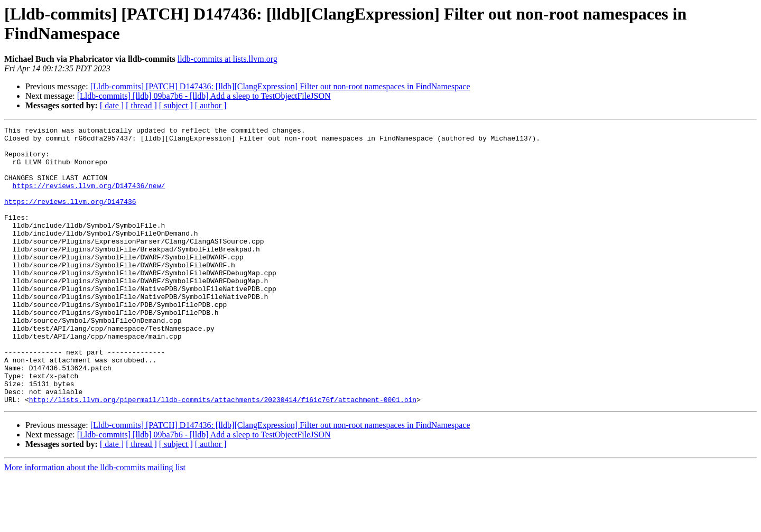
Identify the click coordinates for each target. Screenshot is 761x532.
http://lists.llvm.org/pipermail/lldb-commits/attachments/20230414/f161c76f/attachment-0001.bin (223, 455)
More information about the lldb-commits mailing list (95, 523)
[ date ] (112, 105)
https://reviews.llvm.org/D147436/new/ (89, 198)
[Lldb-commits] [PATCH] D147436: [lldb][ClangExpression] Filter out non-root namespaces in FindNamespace (280, 86)
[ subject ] (176, 105)
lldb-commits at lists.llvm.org (228, 59)
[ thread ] (141, 105)
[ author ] (211, 105)
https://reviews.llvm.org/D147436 (70, 217)
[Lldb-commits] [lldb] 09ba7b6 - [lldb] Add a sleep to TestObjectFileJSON (204, 96)
